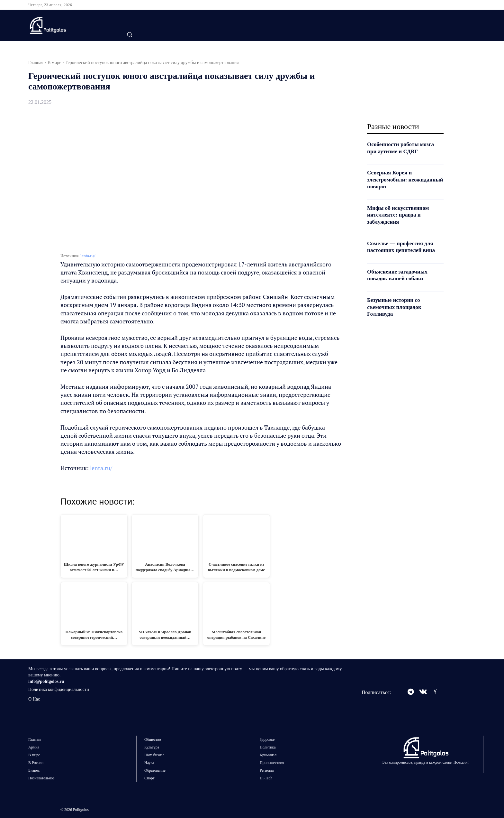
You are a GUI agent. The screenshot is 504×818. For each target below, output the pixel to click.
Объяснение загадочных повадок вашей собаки (399, 275)
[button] (130, 34)
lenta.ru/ (88, 256)
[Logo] (68, 25)
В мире (54, 63)
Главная (36, 63)
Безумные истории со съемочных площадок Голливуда (396, 307)
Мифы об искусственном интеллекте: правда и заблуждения (400, 215)
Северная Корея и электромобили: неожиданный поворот (396, 179)
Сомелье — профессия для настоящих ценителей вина (403, 247)
